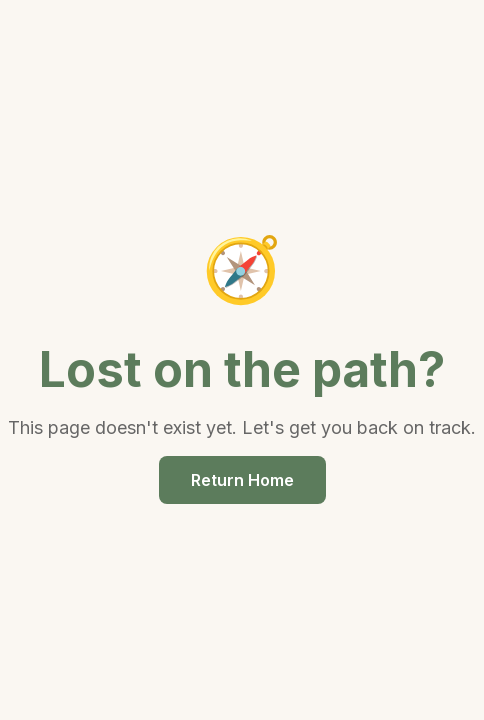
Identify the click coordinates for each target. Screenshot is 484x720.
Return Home (242, 480)
